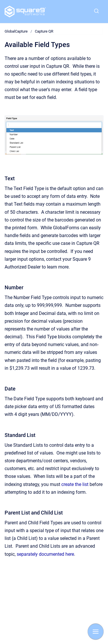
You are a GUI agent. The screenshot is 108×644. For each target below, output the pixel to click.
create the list (75, 484)
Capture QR (44, 31)
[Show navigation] (96, 632)
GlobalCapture (16, 31)
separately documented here (45, 554)
